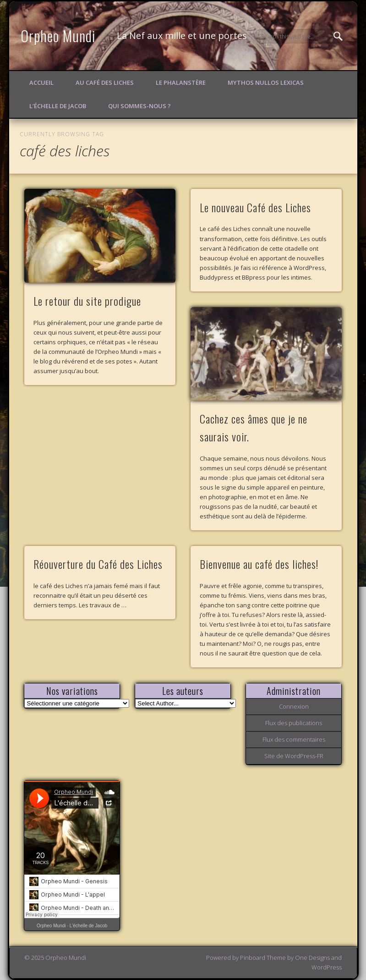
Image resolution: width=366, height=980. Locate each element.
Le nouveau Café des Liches (255, 207)
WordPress (327, 967)
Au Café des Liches (105, 83)
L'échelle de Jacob (89, 926)
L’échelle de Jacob (58, 106)
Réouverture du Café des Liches (98, 564)
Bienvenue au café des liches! (259, 564)
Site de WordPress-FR (294, 756)
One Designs (312, 958)
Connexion (294, 706)
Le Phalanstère (181, 83)
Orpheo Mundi (58, 36)
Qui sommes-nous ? (139, 106)
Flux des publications (294, 723)
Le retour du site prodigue (87, 301)
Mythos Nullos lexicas (266, 83)
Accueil (41, 83)
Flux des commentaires (294, 739)
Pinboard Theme (263, 958)
